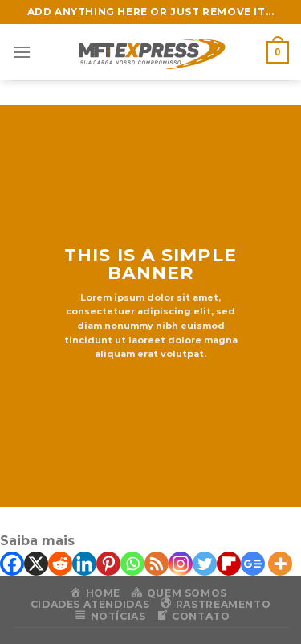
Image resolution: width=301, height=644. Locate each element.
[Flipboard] (229, 564)
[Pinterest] (108, 564)
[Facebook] (12, 564)
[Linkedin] (84, 564)
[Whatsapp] (132, 564)
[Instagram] (181, 564)
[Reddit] (60, 564)
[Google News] (253, 564)
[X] (36, 564)
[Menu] (22, 52)
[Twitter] (205, 564)
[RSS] (157, 564)
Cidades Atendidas (90, 604)
